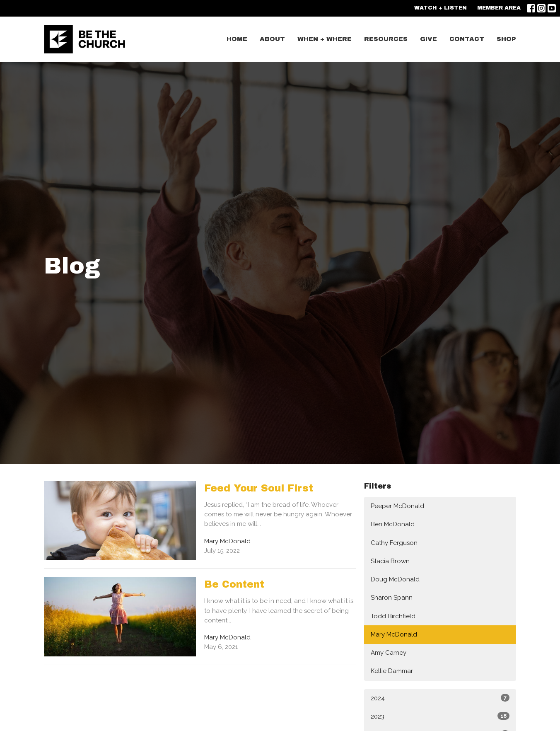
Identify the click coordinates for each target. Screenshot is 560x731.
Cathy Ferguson (394, 543)
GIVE (428, 39)
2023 (440, 716)
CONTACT (467, 39)
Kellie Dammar (392, 671)
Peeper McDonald (397, 506)
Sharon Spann (392, 598)
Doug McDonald (395, 579)
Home (237, 39)
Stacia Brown (390, 561)
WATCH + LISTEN (441, 8)
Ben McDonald (393, 524)
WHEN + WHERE (325, 39)
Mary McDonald (394, 634)
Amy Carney (389, 653)
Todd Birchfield (393, 616)
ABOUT (272, 39)
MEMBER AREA (499, 8)
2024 (440, 698)
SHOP (506, 39)
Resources (386, 39)
